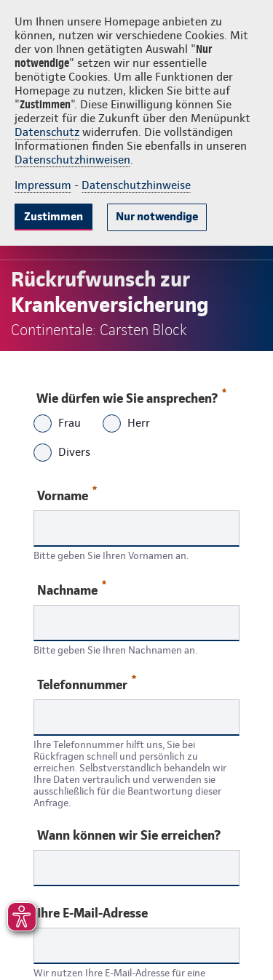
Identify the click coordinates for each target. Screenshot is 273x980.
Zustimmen (54, 216)
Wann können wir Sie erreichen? (129, 835)
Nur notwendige (157, 216)
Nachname (72, 589)
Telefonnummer (87, 684)
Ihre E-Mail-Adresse (92, 913)
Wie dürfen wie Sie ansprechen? (131, 395)
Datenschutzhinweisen (72, 160)
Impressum (43, 185)
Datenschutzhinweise (136, 185)
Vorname (67, 495)
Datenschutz (47, 132)
